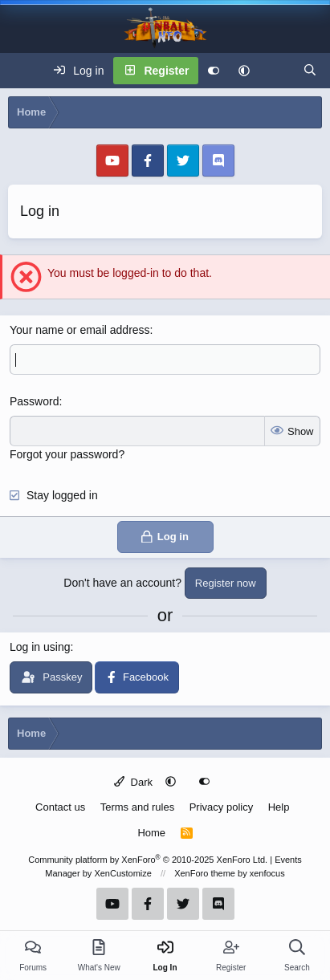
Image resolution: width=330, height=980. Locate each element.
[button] (244, 71)
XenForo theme (205, 873)
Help (279, 807)
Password (34, 401)
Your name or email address (80, 330)
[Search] (310, 71)
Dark (133, 782)
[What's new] (276, 71)
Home (151, 833)
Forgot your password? (67, 454)
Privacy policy (221, 807)
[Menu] (21, 71)
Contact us (60, 807)
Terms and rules (137, 807)
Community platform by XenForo (148, 860)
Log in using (40, 647)
